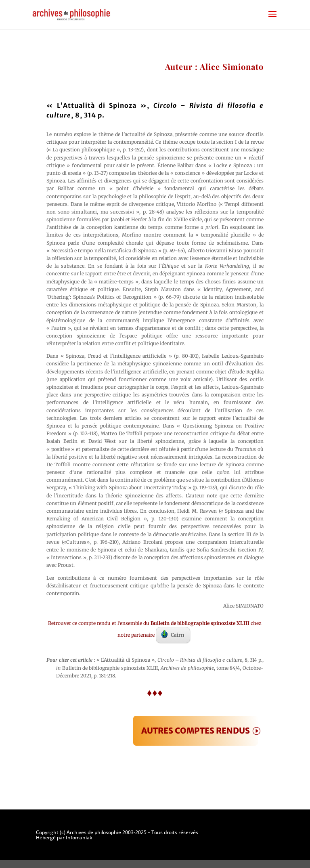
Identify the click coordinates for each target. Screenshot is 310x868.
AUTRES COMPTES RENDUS (196, 731)
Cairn (173, 634)
